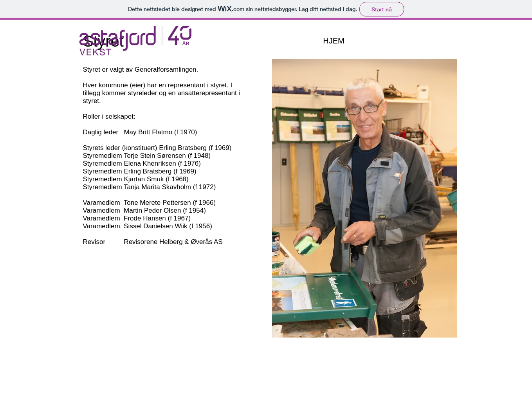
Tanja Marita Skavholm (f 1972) (170, 187)
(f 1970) (185, 132)
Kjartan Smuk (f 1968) (156, 179)
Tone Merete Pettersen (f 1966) (170, 203)
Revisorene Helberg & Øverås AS (173, 242)
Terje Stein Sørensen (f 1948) (167, 156)
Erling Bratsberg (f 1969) (195, 148)
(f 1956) (200, 226)
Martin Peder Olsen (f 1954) (165, 210)
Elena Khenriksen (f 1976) (162, 163)
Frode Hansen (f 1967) (157, 218)
